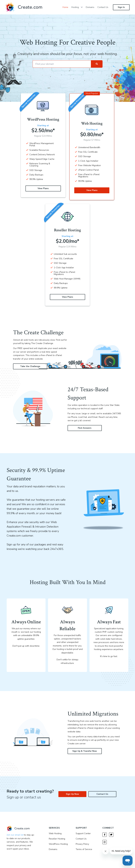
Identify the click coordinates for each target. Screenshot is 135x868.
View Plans (43, 188)
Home (65, 7)
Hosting (77, 7)
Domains (90, 7)
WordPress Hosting (58, 844)
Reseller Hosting (57, 839)
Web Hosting (55, 833)
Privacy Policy (82, 844)
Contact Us (103, 7)
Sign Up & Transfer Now (85, 751)
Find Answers (85, 428)
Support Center (83, 833)
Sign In (121, 7)
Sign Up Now (72, 794)
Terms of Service (84, 849)
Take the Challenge (30, 366)
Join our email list (15, 835)
